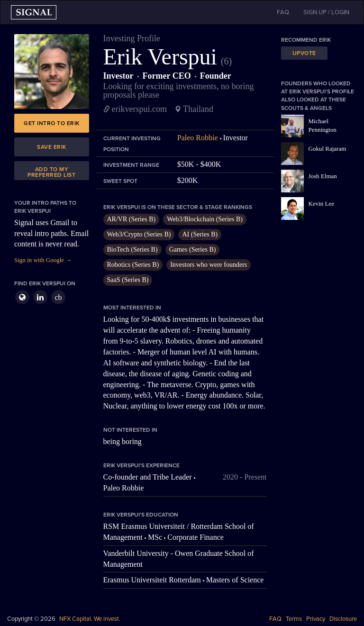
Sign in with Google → (43, 260)
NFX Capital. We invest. (90, 619)
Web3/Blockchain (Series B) (205, 219)
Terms (294, 619)
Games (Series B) (193, 249)
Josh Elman (323, 176)
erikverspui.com (139, 109)
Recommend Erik (306, 40)
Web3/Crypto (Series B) (139, 234)
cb (58, 297)
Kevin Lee (322, 204)
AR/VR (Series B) (132, 219)
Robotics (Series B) (133, 265)
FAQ (275, 619)
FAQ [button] (283, 12)
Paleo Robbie (198, 138)
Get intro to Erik (52, 123)
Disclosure (343, 619)
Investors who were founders (209, 265)
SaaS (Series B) (128, 280)
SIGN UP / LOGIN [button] (326, 12)
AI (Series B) (200, 234)
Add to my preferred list (51, 172)
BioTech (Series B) (132, 249)
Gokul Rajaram (328, 149)
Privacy (316, 619)
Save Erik (52, 147)
